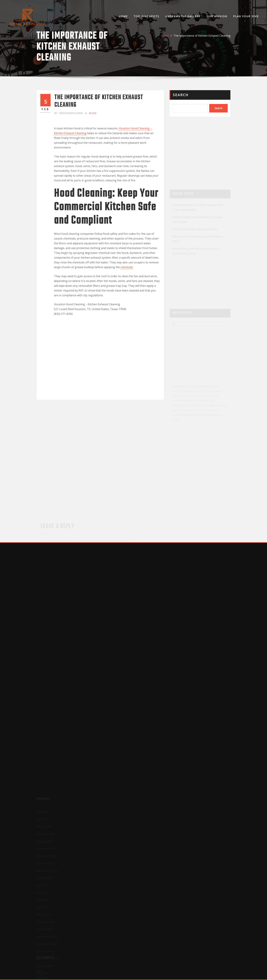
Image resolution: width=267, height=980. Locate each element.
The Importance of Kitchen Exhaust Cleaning (202, 36)
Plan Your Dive (246, 16)
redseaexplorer (69, 113)
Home (123, 16)
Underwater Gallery (183, 16)
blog (93, 113)
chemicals (127, 267)
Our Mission (217, 16)
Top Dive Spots (146, 16)
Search (181, 95)
